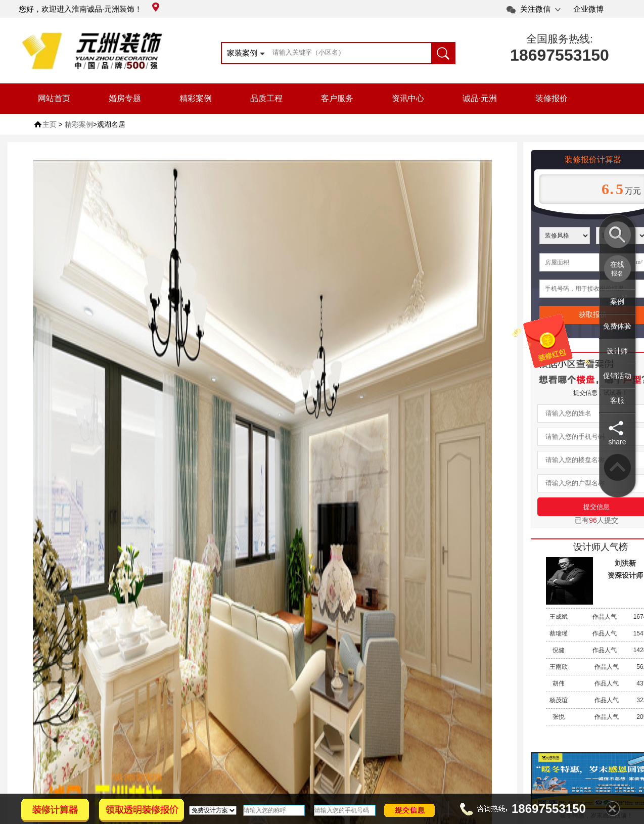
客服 (617, 400)
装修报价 (551, 98)
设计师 (617, 351)
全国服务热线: (560, 39)
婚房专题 (125, 98)
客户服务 (337, 98)
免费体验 (617, 326)
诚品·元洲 (480, 98)
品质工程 (266, 98)
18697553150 (560, 55)
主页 (50, 124)
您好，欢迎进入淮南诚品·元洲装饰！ (89, 9)
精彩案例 (196, 98)
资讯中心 (408, 98)
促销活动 (617, 376)
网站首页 (54, 98)
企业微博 (588, 9)
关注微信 (535, 9)
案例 (617, 301)
